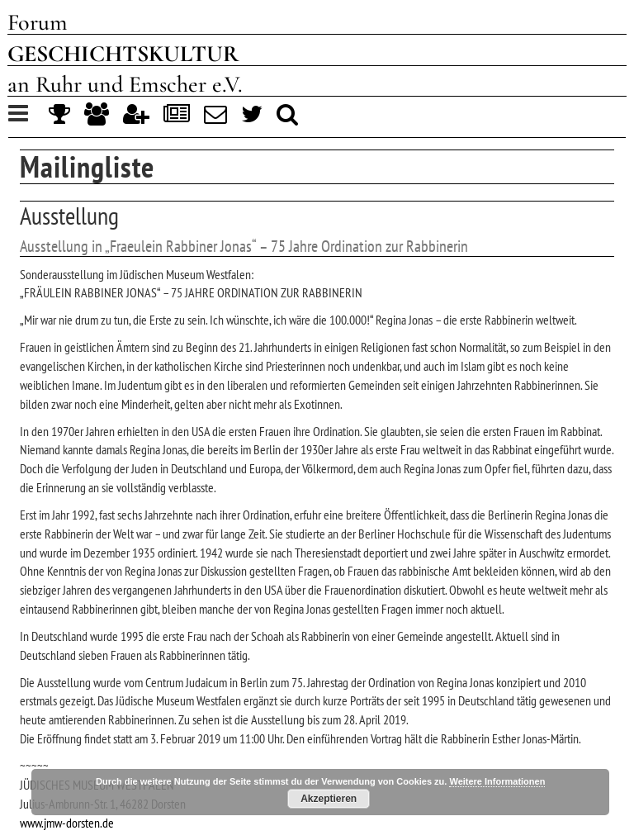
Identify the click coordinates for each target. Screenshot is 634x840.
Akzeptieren (329, 799)
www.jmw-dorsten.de (67, 823)
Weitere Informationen (497, 781)
